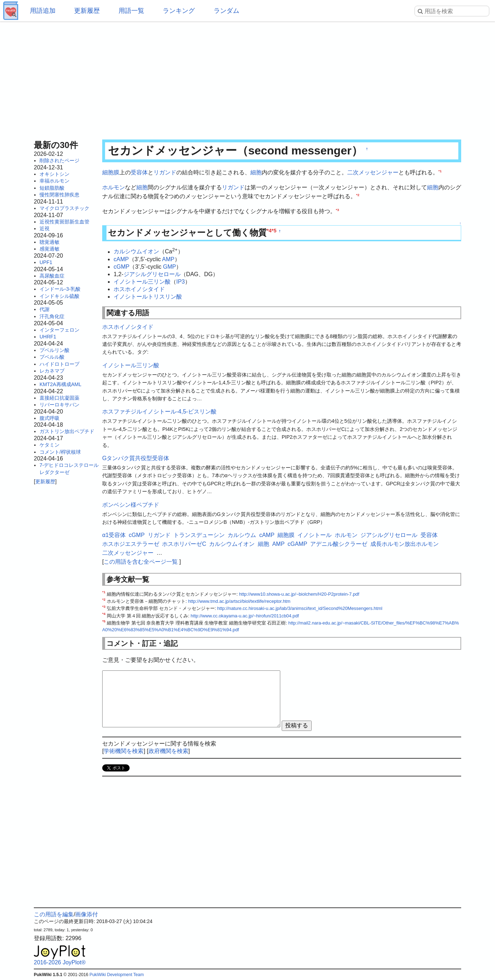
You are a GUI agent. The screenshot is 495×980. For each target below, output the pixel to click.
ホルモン (114, 187)
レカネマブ (52, 371)
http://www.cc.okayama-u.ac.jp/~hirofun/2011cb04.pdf (245, 616)
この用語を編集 (54, 914)
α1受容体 (114, 535)
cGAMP (298, 544)
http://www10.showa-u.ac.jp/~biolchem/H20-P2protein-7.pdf (299, 594)
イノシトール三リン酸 (142, 282)
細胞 (256, 172)
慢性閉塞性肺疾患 (59, 195)
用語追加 (43, 11)
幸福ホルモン (54, 181)
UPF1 (46, 262)
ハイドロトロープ (59, 364)
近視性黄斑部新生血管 (64, 222)
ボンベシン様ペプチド (131, 505)
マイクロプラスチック (64, 208)
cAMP (121, 259)
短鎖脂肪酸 (52, 188)
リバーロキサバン (59, 405)
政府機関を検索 (168, 751)
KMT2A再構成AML (60, 384)
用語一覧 (131, 11)
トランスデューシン (199, 535)
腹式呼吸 (49, 418)
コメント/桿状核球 (60, 452)
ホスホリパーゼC (184, 544)
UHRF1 (48, 337)
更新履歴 (87, 11)
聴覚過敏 (49, 242)
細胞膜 (111, 172)
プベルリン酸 (54, 350)
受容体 (139, 172)
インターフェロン (59, 330)
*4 (269, 231)
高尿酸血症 (52, 276)
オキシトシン (54, 174)
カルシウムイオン (136, 252)
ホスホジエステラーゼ (131, 544)
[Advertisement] (247, 78)
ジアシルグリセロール (152, 274)
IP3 (181, 282)
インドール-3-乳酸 (60, 289)
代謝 (45, 309)
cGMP (121, 267)
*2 (358, 195)
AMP (168, 259)
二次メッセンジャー (373, 172)
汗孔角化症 (52, 316)
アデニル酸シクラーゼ (339, 544)
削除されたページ (59, 160)
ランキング (179, 11)
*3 (337, 209)
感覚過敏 (49, 249)
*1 (440, 171)
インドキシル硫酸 (59, 296)
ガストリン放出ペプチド (67, 431)
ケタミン (49, 445)
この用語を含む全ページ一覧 (141, 562)
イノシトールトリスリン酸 (148, 297)
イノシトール (314, 535)
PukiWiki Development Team (117, 975)
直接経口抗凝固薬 (59, 398)
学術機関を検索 (124, 751)
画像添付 (87, 914)
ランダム (226, 11)
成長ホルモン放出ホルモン (405, 544)
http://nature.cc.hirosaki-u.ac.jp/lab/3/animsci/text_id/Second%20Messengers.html (300, 608)
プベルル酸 (52, 357)
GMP (170, 267)
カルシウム (242, 535)
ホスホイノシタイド (139, 289)
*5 (274, 231)
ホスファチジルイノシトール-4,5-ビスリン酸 (159, 412)
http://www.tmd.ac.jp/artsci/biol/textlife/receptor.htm (239, 601)
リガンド (165, 172)
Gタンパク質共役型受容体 (136, 458)
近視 (45, 228)
